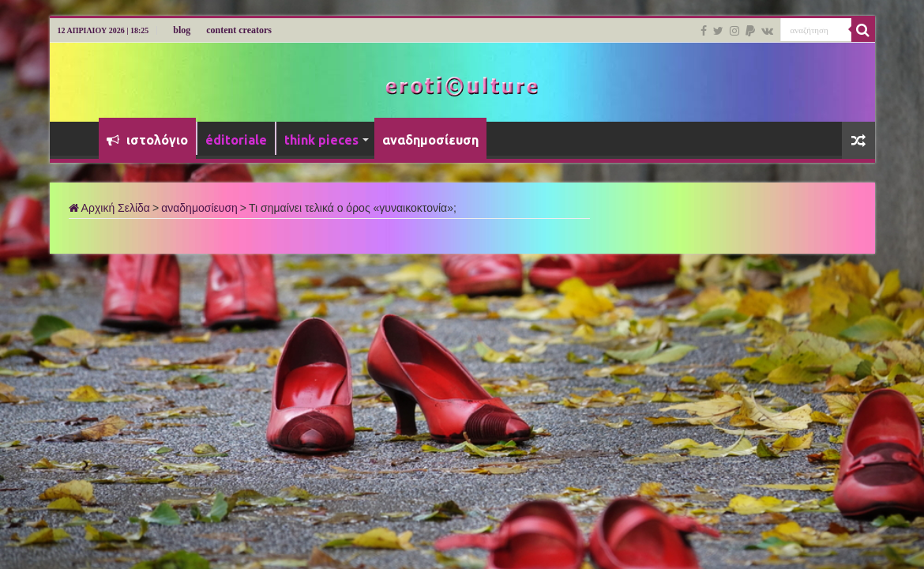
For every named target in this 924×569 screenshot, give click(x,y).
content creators (239, 30)
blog (182, 30)
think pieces (321, 140)
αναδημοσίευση (430, 140)
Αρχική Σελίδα (109, 208)
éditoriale (236, 140)
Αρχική (78, 138)
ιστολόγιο (147, 140)
